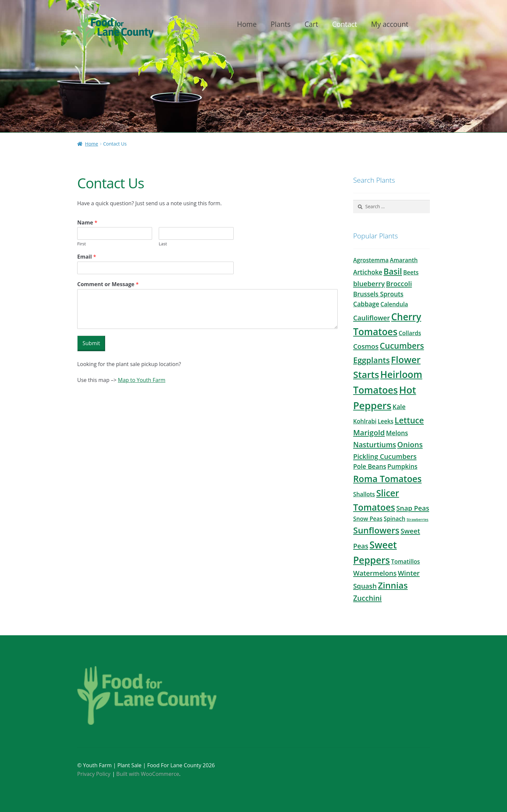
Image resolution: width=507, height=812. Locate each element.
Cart (311, 24)
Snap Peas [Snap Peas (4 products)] (413, 508)
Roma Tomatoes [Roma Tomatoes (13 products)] (388, 479)
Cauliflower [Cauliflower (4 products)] (372, 318)
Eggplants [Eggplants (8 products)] (372, 360)
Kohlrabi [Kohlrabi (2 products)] (365, 421)
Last (163, 244)
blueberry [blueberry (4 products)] (369, 283)
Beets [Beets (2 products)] (411, 272)
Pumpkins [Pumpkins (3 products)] (402, 467)
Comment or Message (108, 284)
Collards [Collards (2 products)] (410, 333)
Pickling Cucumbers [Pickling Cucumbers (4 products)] (385, 456)
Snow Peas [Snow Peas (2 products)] (368, 519)
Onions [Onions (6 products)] (410, 444)
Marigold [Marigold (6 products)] (369, 433)
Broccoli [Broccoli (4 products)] (399, 283)
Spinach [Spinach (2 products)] (395, 519)
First (82, 244)
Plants (281, 24)
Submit (91, 343)
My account (390, 24)
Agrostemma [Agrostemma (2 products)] (371, 260)
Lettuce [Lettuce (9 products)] (409, 420)
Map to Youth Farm (142, 380)
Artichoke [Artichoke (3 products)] (368, 272)
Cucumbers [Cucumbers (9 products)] (402, 346)
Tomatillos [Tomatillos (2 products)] (405, 562)
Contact (344, 24)
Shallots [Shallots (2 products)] (364, 494)
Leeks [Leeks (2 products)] (386, 421)
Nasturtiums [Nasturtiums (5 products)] (375, 444)
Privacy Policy (94, 774)
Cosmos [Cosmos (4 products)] (366, 346)
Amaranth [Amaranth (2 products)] (404, 260)
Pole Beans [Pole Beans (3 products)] (370, 467)
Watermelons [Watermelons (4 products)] (375, 573)
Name (87, 223)
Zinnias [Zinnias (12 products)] (393, 585)
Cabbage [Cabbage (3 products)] (366, 304)
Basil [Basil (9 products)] (393, 271)
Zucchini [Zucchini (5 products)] (367, 598)
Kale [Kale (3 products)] (399, 407)
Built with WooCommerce (148, 774)
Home (247, 24)
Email (87, 257)
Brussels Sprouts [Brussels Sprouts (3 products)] (378, 294)
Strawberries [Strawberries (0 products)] (418, 520)
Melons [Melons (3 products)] (397, 433)
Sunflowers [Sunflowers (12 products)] (376, 530)
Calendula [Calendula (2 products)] (394, 304)
